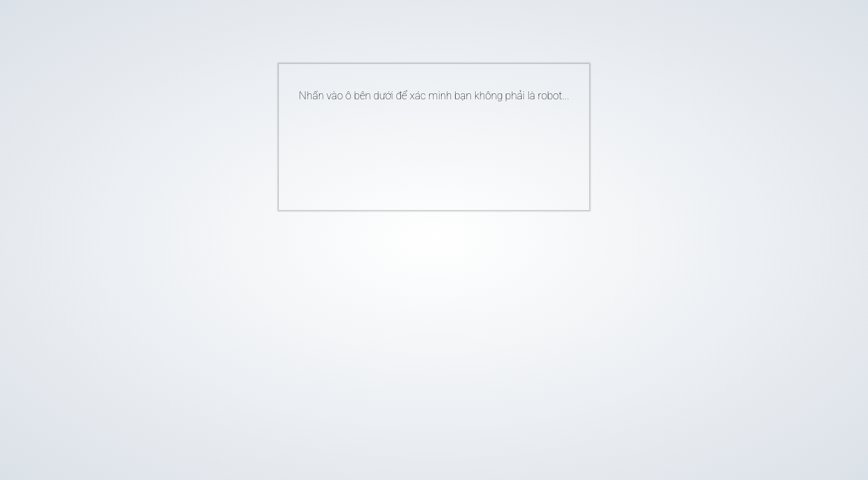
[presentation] (414, 151)
